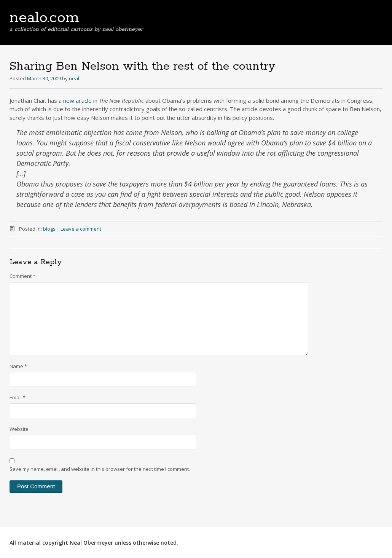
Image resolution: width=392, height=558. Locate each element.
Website (19, 429)
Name (18, 366)
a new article (75, 100)
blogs (49, 229)
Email (18, 397)
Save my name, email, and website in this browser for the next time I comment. (100, 469)
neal (74, 78)
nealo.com (44, 18)
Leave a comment (81, 229)
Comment (22, 276)
